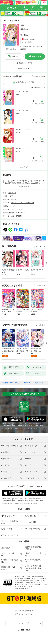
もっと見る (39, 246)
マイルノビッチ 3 (23, 129)
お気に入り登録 (40, 76)
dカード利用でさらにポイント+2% (30, 46)
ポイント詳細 (26, 42)
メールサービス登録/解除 (10, 522)
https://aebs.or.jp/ (22, 588)
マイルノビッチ (17, 209)
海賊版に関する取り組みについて (9, 568)
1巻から (33, 87)
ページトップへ (24, 623)
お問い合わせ (7, 529)
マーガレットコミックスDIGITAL (23, 203)
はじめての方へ (9, 516)
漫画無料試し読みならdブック (11, 383)
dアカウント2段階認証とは (9, 561)
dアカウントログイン (10, 535)
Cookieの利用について (34, 561)
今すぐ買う (37, 57)
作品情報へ (23, 68)
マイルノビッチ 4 (23, 148)
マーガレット (14, 206)
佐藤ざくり (24, 29)
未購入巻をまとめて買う (26, 82)
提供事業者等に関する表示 (33, 548)
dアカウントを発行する (24, 611)
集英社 (12, 196)
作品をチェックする (26, 63)
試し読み (13, 49)
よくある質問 (31, 522)
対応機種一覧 (31, 516)
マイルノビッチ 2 (23, 110)
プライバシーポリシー (9, 554)
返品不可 (23, 49)
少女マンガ (15, 199)
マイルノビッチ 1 (23, 92)
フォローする (30, 29)
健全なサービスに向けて (33, 554)
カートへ (15, 57)
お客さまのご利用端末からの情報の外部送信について (33, 568)
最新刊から (41, 87)
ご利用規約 (6, 548)
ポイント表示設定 (33, 529)
